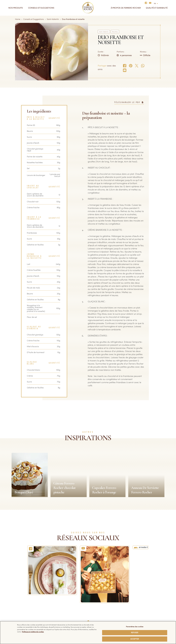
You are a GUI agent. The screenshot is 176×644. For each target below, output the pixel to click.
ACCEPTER (135, 640)
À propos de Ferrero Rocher (126, 8)
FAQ (49, 599)
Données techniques (97, 599)
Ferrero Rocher (13, 599)
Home (18, 19)
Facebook (136, 599)
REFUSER (135, 633)
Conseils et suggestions (41, 8)
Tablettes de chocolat (16, 608)
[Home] (88, 8)
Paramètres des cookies (135, 627)
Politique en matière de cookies (102, 608)
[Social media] (147, 3)
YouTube (135, 604)
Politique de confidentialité (100, 603)
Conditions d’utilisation (98, 612)
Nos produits (16, 8)
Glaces (10, 603)
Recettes (115, 32)
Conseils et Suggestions (34, 19)
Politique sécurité (96, 616)
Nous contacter (54, 603)
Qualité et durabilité (157, 8)
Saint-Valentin (53, 19)
